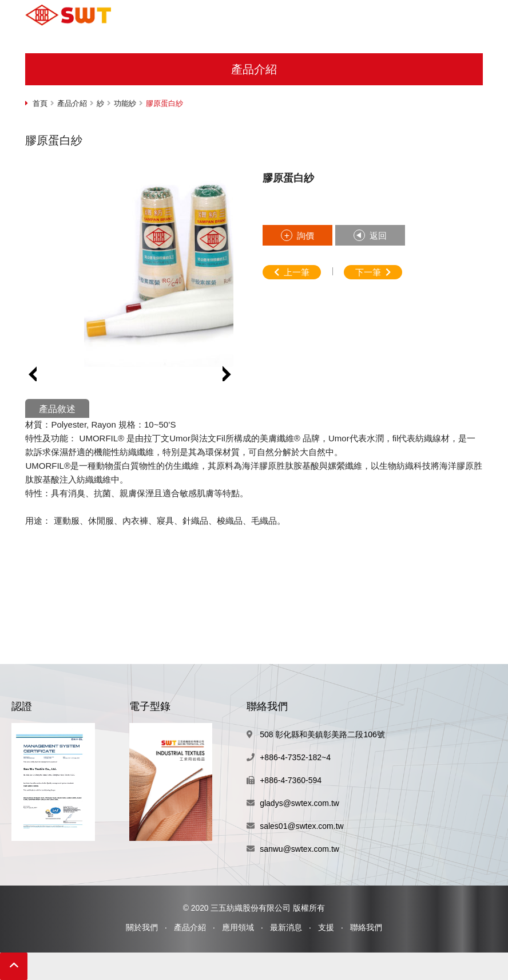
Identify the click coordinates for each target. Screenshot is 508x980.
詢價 (305, 236)
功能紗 (125, 103)
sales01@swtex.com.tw (301, 826)
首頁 (40, 103)
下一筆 (368, 272)
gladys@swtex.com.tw (299, 803)
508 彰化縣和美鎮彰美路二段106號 (322, 734)
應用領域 (238, 927)
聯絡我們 (366, 927)
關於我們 (142, 927)
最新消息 (286, 927)
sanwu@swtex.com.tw (299, 849)
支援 (326, 927)
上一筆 (297, 272)
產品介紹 (72, 103)
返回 (378, 236)
